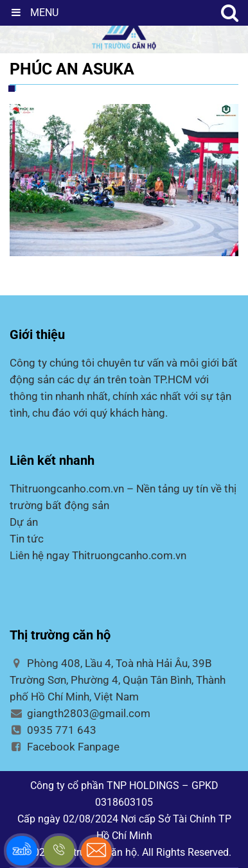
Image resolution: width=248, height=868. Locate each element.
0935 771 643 (53, 730)
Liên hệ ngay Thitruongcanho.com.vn (98, 555)
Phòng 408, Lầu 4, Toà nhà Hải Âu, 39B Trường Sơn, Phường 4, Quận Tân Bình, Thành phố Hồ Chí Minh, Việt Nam (118, 680)
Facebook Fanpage (65, 747)
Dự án (24, 522)
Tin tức (27, 539)
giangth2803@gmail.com (80, 713)
